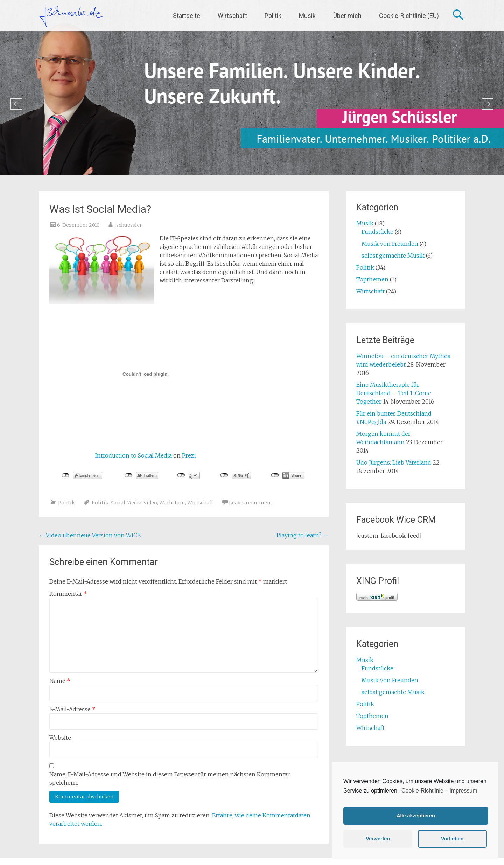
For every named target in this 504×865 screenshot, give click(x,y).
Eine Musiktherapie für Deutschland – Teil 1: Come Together (394, 393)
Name (60, 681)
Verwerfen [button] (378, 839)
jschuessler (128, 225)
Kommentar (68, 594)
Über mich (347, 16)
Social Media (126, 503)
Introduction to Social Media (134, 455)
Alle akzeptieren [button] (416, 816)
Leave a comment (251, 503)
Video (150, 503)
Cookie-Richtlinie (422, 791)
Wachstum (172, 503)
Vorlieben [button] (452, 839)
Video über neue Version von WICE (90, 535)
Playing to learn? (303, 535)
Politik (273, 16)
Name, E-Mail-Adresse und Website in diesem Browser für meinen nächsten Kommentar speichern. (170, 779)
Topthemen (372, 279)
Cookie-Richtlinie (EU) (409, 16)
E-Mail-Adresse (72, 709)
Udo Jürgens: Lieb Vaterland (394, 462)
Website (60, 738)
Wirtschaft (232, 16)
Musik (307, 16)
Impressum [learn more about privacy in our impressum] (463, 791)
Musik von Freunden (390, 244)
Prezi (189, 455)
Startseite (187, 16)
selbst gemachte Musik (393, 256)
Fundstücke (377, 232)
